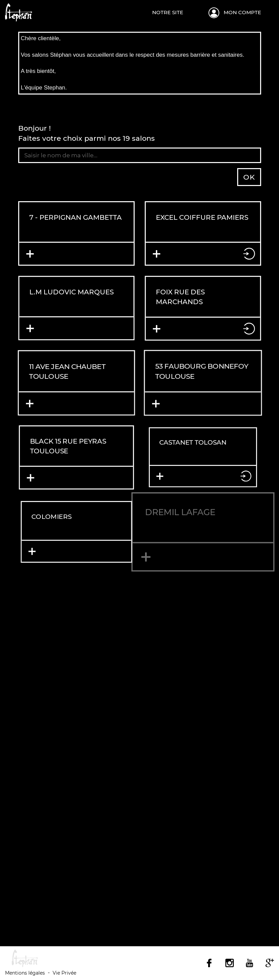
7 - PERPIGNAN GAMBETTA (76, 217)
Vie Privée (64, 973)
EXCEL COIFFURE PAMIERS (202, 217)
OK (249, 177)
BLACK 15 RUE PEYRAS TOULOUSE (68, 447)
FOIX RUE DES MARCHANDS (180, 297)
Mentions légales (25, 973)
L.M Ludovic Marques (72, 292)
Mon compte (242, 12)
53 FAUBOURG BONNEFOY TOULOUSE (202, 372)
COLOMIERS (43, 511)
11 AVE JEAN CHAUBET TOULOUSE (67, 371)
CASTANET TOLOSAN (192, 441)
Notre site (168, 12)
